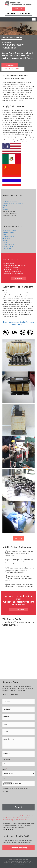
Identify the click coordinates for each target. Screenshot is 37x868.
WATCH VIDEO (10, 65)
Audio (4, 235)
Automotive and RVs (8, 237)
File (4, 779)
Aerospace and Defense (9, 231)
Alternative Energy (8, 233)
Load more (19, 538)
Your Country (7, 759)
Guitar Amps (6, 239)
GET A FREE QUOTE (13, 69)
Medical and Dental (8, 245)
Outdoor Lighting (8, 247)
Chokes (5, 206)
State (5, 769)
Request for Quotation (18, 14)
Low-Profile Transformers (10, 202)
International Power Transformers (13, 204)
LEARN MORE (18, 278)
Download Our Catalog (19, 847)
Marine (5, 243)
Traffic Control (7, 249)
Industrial (5, 241)
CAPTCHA (5, 792)
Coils (4, 208)
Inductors (5, 210)
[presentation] (17, 798)
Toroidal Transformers (9, 200)
